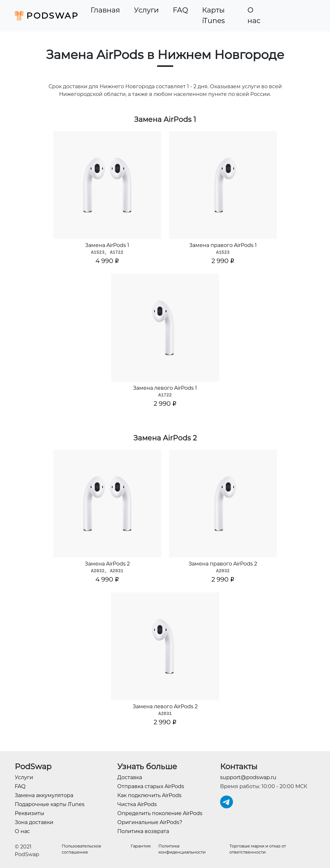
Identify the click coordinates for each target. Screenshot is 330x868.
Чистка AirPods (137, 804)
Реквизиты (30, 813)
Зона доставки (34, 822)
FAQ (180, 10)
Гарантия (141, 846)
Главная (105, 10)
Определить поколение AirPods (160, 813)
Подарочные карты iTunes (50, 804)
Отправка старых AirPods (151, 786)
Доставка (130, 777)
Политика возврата (143, 831)
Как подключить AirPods (149, 795)
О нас (254, 15)
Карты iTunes (214, 15)
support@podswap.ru (248, 777)
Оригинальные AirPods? (150, 822)
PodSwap (47, 16)
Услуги (146, 10)
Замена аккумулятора (44, 795)
